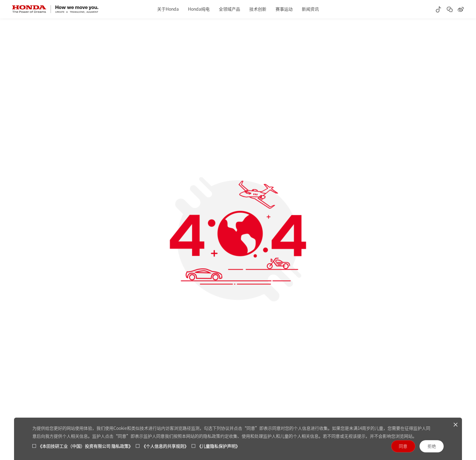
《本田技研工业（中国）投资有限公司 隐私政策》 (85, 446)
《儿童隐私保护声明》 (218, 446)
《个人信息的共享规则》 (165, 446)
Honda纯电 (199, 9)
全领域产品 (229, 9)
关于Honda (168, 9)
